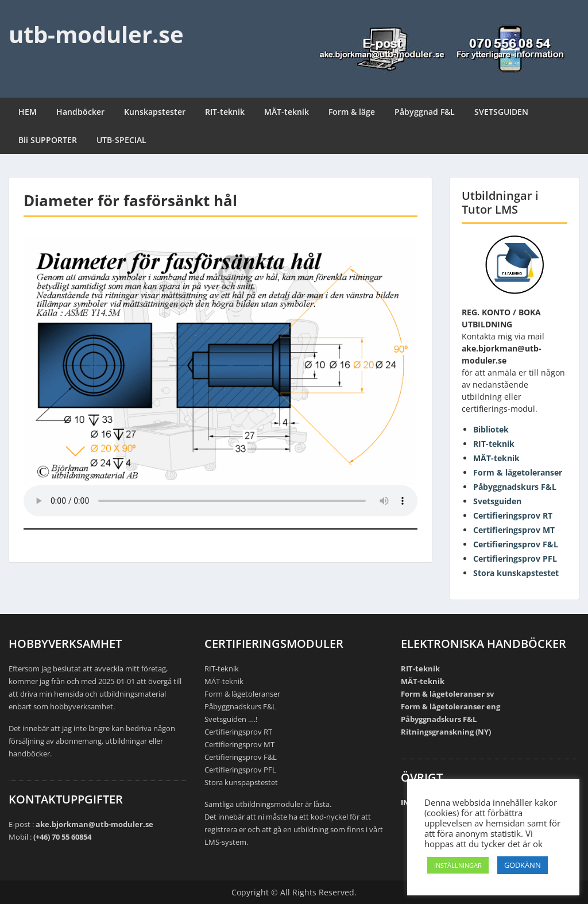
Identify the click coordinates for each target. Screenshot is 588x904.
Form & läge (352, 112)
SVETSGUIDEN (501, 112)
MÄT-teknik (287, 112)
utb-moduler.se (96, 34)
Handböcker (80, 112)
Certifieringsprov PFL (515, 559)
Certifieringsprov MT (514, 530)
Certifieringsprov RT (513, 515)
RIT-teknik (225, 112)
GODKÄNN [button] (523, 865)
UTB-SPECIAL (121, 140)
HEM (28, 112)
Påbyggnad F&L (425, 112)
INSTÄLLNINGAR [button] (458, 865)
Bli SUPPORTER (48, 140)
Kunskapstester (155, 112)
